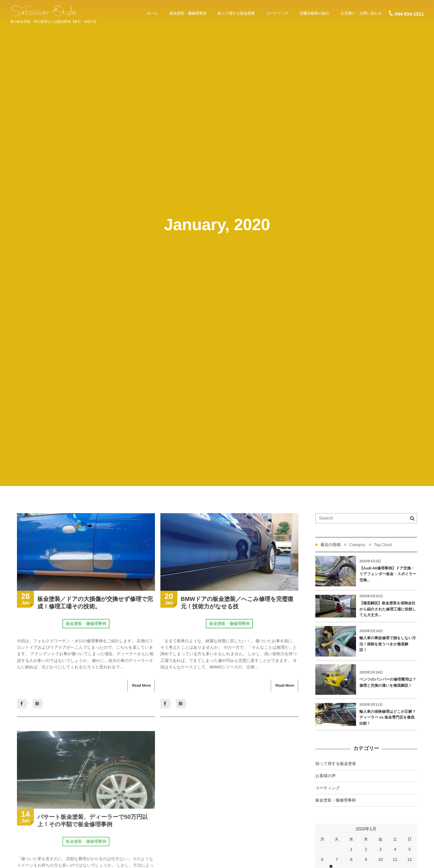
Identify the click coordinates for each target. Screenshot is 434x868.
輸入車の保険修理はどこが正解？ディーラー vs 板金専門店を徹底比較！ (388, 718)
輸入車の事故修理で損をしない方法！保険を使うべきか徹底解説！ (388, 644)
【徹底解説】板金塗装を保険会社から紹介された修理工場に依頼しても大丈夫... (388, 609)
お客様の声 (325, 776)
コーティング (328, 788)
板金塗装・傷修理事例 (86, 624)
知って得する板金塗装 (336, 764)
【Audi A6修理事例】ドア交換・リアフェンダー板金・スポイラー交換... (388, 574)
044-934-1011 (409, 14)
